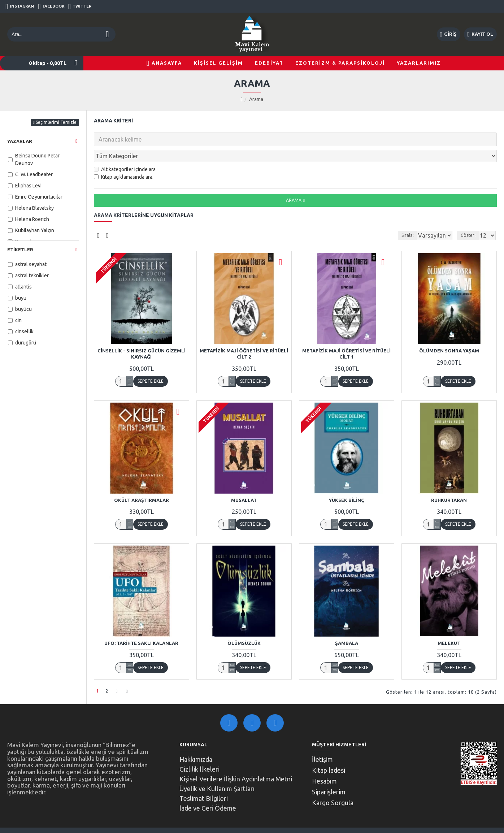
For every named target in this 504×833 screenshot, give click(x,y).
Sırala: (399, 219)
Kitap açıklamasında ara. (124, 161)
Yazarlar (20, 141)
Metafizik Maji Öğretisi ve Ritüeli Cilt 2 (244, 338)
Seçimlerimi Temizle (56, 122)
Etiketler (20, 250)
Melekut (449, 627)
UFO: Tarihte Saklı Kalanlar (141, 627)
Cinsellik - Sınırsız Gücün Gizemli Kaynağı (142, 338)
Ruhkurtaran (449, 484)
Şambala (347, 627)
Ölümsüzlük (244, 627)
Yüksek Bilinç (347, 484)
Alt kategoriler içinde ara (125, 153)
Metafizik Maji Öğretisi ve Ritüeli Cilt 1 (346, 338)
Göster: (470, 219)
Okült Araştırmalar (142, 484)
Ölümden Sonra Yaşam (449, 335)
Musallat (244, 484)
